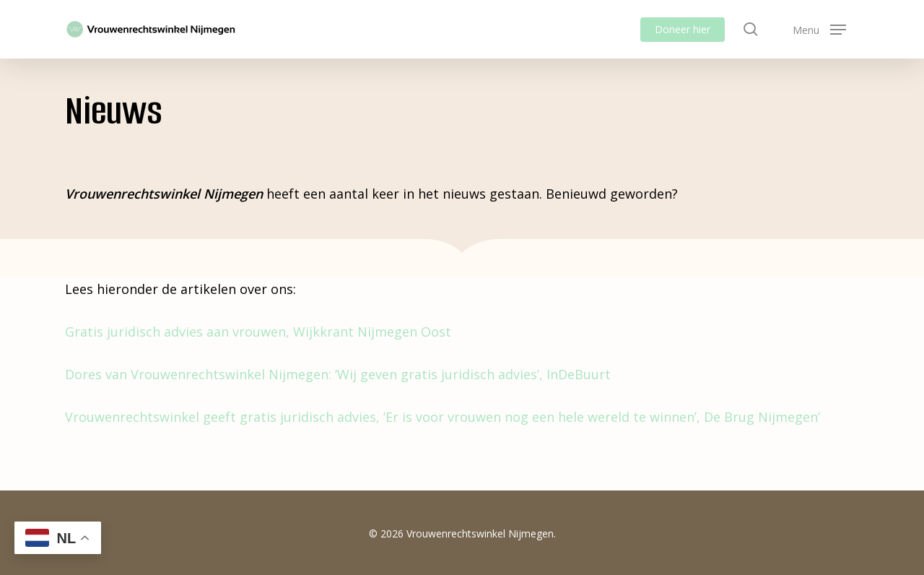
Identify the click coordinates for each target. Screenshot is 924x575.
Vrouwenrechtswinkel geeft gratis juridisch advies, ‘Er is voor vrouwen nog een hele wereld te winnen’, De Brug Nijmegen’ (443, 417)
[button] (819, 29)
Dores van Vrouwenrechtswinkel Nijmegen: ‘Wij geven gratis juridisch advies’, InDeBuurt (338, 374)
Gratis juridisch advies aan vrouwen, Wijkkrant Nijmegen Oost (258, 332)
